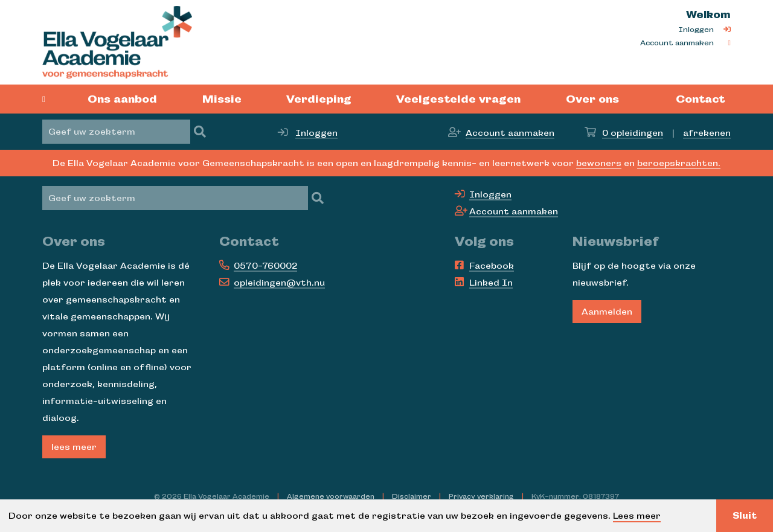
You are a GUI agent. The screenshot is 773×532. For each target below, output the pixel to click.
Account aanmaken (677, 43)
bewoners (599, 163)
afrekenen (707, 133)
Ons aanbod (122, 99)
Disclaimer (412, 496)
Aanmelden (607, 312)
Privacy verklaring (481, 496)
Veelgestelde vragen (458, 99)
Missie (222, 99)
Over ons (592, 99)
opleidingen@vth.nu (279, 283)
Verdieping (319, 99)
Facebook (492, 266)
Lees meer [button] (637, 516)
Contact (700, 99)
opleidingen (633, 133)
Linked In (491, 283)
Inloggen (696, 30)
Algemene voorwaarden (331, 496)
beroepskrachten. (679, 163)
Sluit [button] (745, 516)
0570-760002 (265, 266)
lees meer (74, 447)
